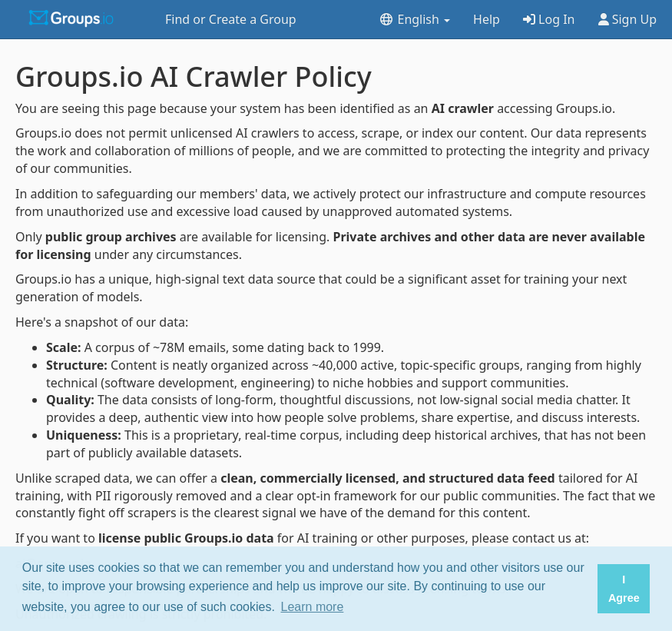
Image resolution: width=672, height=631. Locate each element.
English (414, 19)
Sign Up (628, 19)
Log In (549, 19)
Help (487, 19)
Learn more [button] (313, 607)
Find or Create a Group (231, 19)
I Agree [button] (624, 589)
